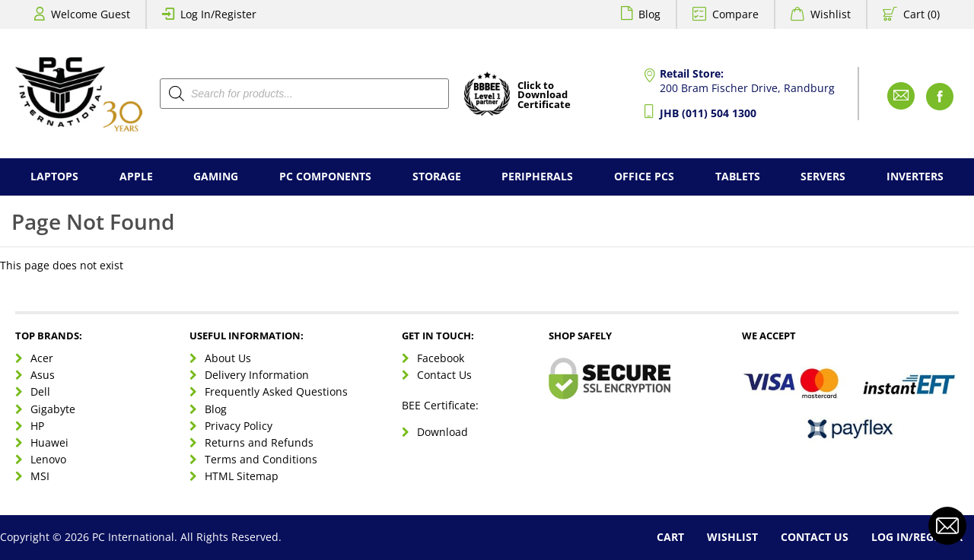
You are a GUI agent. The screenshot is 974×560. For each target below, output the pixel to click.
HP (37, 426)
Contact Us (444, 375)
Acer (42, 358)
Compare (735, 14)
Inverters (915, 176)
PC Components (325, 176)
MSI (40, 476)
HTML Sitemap (242, 476)
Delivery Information (257, 375)
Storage (437, 176)
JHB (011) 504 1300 (708, 113)
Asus (43, 375)
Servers (823, 176)
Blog (649, 14)
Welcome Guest (91, 14)
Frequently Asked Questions (276, 391)
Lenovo (48, 459)
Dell (40, 391)
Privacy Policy (239, 426)
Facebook (441, 358)
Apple (136, 176)
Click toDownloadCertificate (544, 96)
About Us (228, 358)
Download (442, 432)
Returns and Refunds (259, 442)
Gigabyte (53, 409)
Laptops (54, 176)
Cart (670, 537)
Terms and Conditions (261, 459)
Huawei (49, 442)
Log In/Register (218, 14)
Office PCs (644, 176)
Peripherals (537, 176)
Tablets (738, 176)
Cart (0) (921, 14)
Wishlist (831, 14)
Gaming (216, 176)
